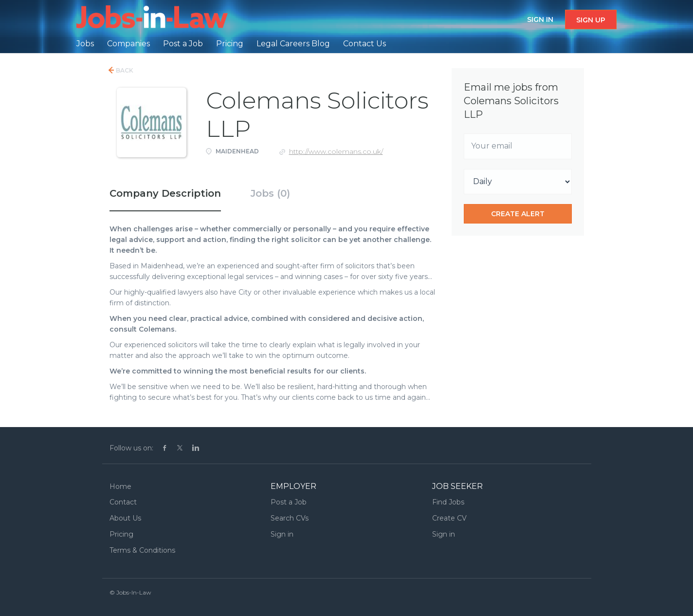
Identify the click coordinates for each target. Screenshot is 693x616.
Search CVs (290, 518)
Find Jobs (448, 502)
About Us (125, 518)
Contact (123, 502)
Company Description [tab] (165, 193)
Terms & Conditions (142, 550)
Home (120, 486)
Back (124, 70)
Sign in (540, 19)
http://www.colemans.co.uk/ (336, 151)
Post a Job (289, 502)
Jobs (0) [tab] (270, 193)
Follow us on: (131, 448)
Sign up (591, 20)
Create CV (449, 518)
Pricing (121, 534)
